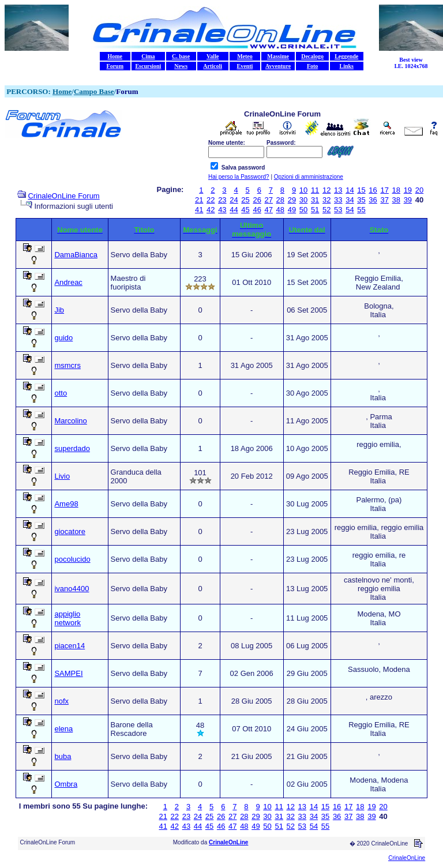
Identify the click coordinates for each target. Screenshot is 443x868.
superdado (72, 448)
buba (63, 756)
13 (338, 190)
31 (315, 200)
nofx (61, 701)
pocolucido (72, 559)
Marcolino (70, 421)
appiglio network (67, 618)
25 (245, 200)
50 (303, 210)
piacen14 (70, 646)
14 (350, 190)
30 (303, 200)
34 (350, 200)
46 (257, 210)
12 (326, 190)
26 (257, 200)
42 (211, 210)
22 (211, 200)
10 (303, 190)
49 (292, 210)
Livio (62, 476)
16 (373, 190)
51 (315, 210)
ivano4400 (72, 589)
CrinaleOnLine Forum (63, 196)
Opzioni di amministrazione (309, 177)
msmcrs (67, 365)
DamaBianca (76, 255)
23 (222, 200)
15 (361, 190)
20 (419, 190)
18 (396, 190)
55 (361, 210)
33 (338, 200)
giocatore (70, 531)
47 (269, 210)
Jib (59, 310)
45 (245, 210)
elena (63, 729)
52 (326, 210)
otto (61, 393)
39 (408, 200)
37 (384, 200)
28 (280, 200)
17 (384, 190)
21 (199, 200)
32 (326, 200)
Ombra (66, 784)
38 (396, 200)
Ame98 (66, 504)
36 (373, 200)
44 (234, 210)
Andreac (68, 282)
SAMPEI (68, 673)
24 (234, 200)
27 (269, 200)
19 (408, 190)
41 (199, 210)
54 (350, 210)
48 (280, 210)
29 (292, 200)
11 (315, 190)
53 (338, 210)
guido (63, 338)
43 (222, 210)
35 (361, 200)
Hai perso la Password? (239, 177)
